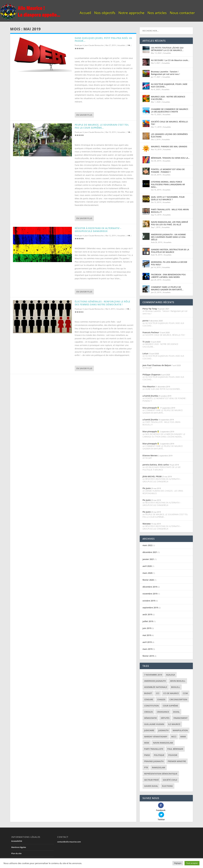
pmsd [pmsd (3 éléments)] (147, 755)
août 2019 (147, 614)
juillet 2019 (148, 621)
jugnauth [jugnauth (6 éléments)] (163, 730)
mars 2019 (147, 649)
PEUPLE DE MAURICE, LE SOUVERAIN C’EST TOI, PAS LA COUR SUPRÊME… (102, 126)
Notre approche (131, 13)
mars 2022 (147, 545)
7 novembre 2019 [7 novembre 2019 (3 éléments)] (153, 675)
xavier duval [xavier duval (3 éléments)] (151, 786)
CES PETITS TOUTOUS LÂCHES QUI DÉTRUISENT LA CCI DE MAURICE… (167, 49)
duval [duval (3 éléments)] (176, 712)
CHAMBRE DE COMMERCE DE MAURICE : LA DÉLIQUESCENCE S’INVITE (170, 110)
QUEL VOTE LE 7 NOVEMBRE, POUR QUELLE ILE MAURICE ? (168, 198)
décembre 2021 (150, 552)
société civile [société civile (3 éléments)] (170, 780)
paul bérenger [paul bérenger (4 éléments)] (175, 749)
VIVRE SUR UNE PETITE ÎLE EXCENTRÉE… (163, 389)
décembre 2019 (150, 587)
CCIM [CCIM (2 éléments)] (185, 693)
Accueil (85, 13)
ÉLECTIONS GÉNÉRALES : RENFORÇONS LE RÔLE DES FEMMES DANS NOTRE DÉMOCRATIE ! (102, 303)
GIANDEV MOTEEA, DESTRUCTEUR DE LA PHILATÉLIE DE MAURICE (170, 251)
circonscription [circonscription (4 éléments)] (178, 699)
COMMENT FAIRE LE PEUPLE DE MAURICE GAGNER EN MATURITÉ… (167, 288)
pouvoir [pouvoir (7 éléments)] (173, 755)
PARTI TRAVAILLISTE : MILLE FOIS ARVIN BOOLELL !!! (170, 211)
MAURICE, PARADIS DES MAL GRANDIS (169, 146)
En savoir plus (84, 115)
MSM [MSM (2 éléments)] (147, 743)
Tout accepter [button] (192, 863)
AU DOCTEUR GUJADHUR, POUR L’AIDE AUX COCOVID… (169, 85)
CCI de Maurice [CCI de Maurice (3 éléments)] (171, 693)
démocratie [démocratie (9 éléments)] (150, 718)
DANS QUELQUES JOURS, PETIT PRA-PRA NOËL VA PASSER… (103, 40)
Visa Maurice (149, 387)
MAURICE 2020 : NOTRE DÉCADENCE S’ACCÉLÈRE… (168, 98)
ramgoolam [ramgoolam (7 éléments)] (159, 767)
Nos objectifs (105, 13)
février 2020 (148, 580)
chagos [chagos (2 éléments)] (161, 699)
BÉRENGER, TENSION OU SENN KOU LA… (170, 158)
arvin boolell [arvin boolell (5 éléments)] (178, 681)
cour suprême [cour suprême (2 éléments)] (170, 706)
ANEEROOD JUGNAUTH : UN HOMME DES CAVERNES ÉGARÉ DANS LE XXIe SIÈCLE (168, 237)
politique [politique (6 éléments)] (159, 755)
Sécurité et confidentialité (22, 850)
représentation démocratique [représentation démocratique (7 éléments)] (161, 774)
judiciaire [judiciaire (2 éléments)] (149, 730)
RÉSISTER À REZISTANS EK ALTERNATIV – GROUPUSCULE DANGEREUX (98, 230)
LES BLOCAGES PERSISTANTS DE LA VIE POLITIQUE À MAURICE (162, 468)
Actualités (121, 45)
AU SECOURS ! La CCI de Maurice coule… (170, 60)
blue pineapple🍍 (151, 408)
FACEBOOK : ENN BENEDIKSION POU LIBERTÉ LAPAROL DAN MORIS (168, 276)
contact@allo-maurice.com (69, 832)
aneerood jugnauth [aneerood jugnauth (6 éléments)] (155, 681)
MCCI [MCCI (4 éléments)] (174, 737)
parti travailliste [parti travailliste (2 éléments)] (154, 749)
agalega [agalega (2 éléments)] (171, 675)
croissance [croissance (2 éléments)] (163, 712)
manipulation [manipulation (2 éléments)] (180, 730)
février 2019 (148, 656)
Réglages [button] (178, 863)
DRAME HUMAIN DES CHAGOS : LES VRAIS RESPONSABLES (163, 492)
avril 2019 (147, 642)
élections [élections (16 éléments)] (167, 786)
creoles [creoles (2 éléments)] (149, 712)
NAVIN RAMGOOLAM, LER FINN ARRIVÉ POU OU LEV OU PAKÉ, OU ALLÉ (170, 223)
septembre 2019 (150, 608)
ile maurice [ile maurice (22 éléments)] (174, 724)
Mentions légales (19, 838)
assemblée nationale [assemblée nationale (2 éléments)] (156, 687)
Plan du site (16, 844)
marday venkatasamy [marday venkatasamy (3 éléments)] (156, 737)
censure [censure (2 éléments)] (149, 699)
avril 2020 (147, 566)
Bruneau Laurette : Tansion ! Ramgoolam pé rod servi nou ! (165, 73)
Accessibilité (17, 832)
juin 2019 (147, 628)
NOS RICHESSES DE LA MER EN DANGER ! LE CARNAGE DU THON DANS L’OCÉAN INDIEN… (164, 435)
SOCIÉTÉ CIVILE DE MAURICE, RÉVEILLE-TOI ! (170, 123)
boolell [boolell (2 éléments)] (176, 687)
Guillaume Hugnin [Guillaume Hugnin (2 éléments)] (154, 724)
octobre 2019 (149, 601)
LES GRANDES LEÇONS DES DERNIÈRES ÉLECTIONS (169, 135)
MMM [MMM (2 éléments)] (183, 737)
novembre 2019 (150, 594)
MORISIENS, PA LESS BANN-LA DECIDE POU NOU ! (169, 263)
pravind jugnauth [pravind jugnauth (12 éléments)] (154, 761)
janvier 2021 (148, 559)
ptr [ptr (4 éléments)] (146, 767)
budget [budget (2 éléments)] (148, 693)
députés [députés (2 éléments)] (165, 718)
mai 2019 (147, 635)
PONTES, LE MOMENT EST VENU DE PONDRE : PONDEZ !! (168, 171)
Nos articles (157, 13)
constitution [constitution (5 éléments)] (151, 706)
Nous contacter (182, 13)
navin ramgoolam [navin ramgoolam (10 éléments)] (163, 743)
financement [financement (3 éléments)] (181, 718)
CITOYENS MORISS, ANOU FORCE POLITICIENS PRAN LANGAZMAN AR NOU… (168, 184)
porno (145, 321)
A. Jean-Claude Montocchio (93, 45)
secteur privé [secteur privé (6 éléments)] (151, 780)
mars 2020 (147, 573)
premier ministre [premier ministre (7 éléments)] (177, 761)
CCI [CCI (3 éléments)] (158, 693)
